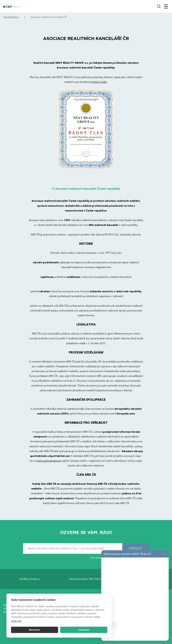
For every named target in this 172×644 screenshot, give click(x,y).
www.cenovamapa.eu (49, 461)
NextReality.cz (11, 17)
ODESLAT (136, 548)
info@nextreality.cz (30, 579)
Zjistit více (16, 621)
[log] (135, 595)
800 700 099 (96, 579)
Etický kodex (99, 82)
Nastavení (35, 630)
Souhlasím (84, 630)
